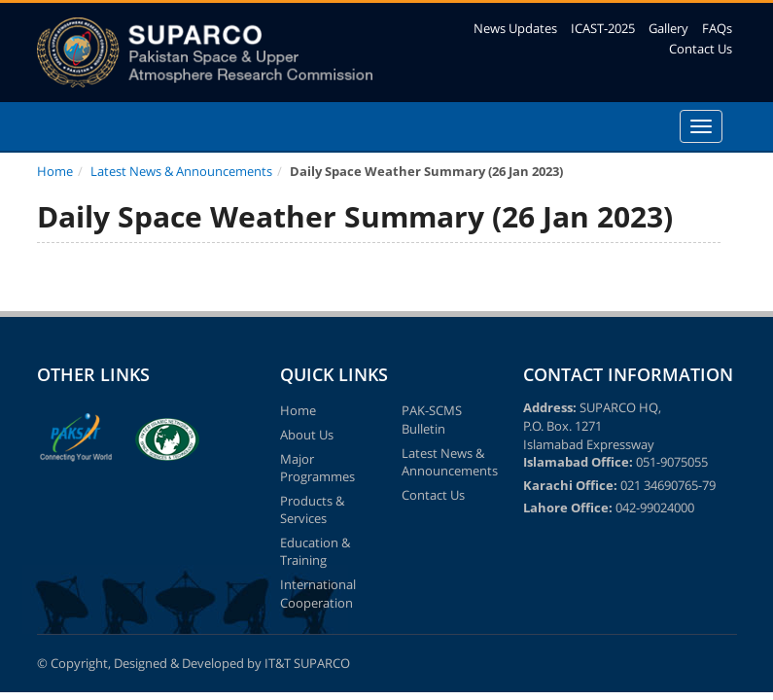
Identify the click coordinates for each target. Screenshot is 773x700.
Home (55, 171)
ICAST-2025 (603, 28)
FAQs (717, 28)
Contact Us (701, 49)
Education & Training (315, 552)
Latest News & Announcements (181, 171)
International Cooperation (318, 594)
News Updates (515, 28)
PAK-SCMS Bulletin (432, 420)
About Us (307, 435)
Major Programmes (317, 468)
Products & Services (312, 510)
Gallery (668, 28)
